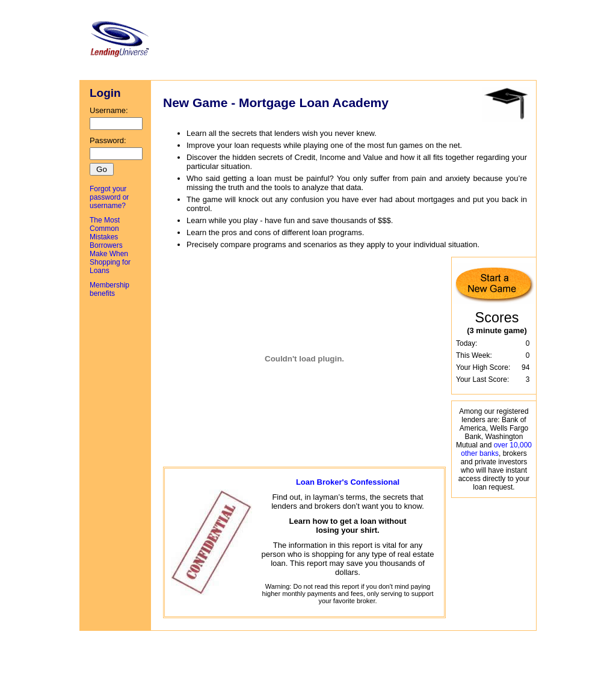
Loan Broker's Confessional (348, 482)
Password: (115, 148)
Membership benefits (109, 289)
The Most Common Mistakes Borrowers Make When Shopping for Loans (110, 245)
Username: (115, 118)
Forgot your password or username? (109, 197)
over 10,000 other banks (496, 449)
